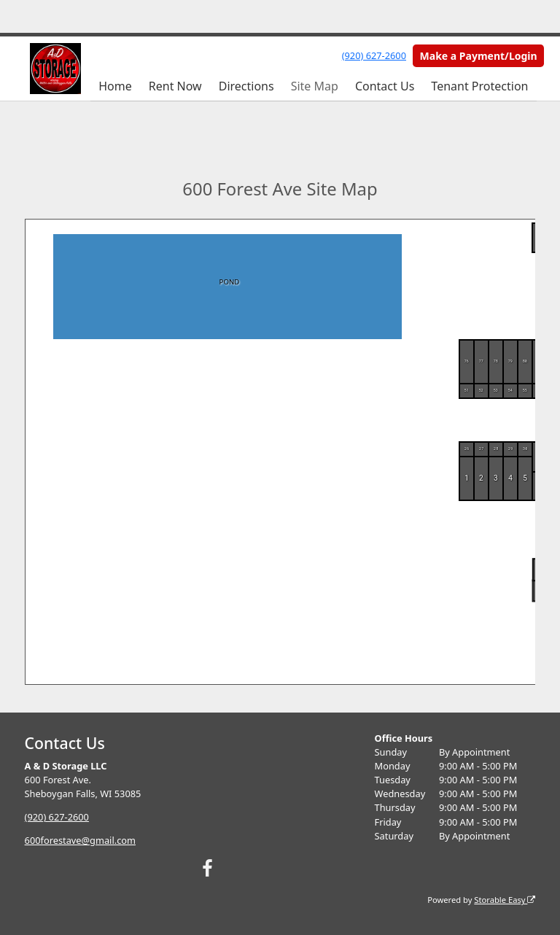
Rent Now (175, 86)
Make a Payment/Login (479, 56)
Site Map (315, 86)
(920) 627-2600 (374, 55)
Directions (246, 86)
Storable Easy (505, 900)
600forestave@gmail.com (80, 840)
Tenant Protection (479, 86)
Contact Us (385, 86)
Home (115, 86)
